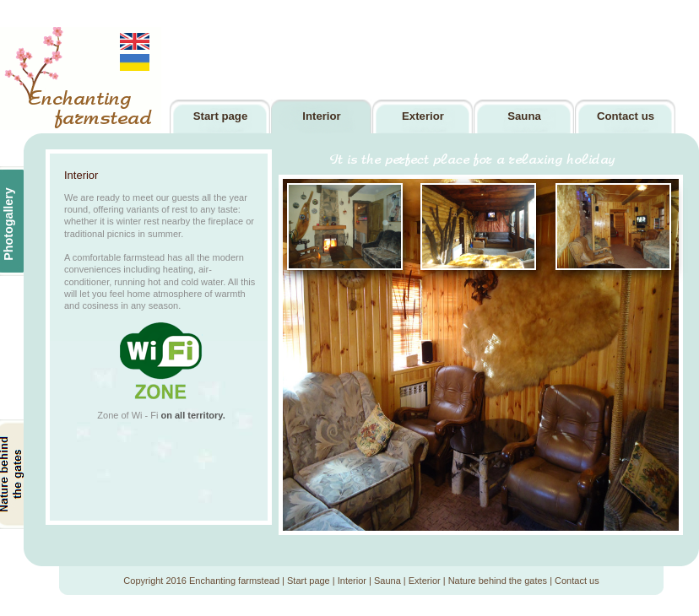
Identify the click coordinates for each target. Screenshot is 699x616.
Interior (352, 581)
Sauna (387, 581)
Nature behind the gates (498, 581)
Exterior (425, 581)
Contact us (577, 581)
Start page (309, 581)
